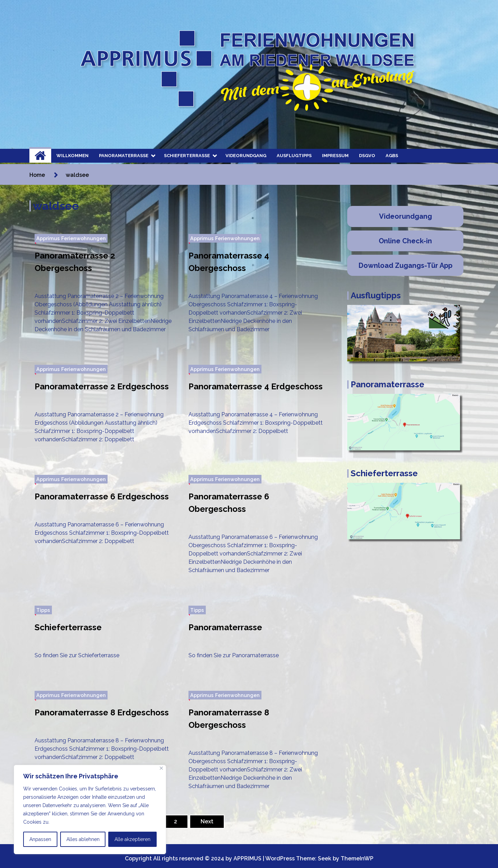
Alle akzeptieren (132, 839)
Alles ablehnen (83, 839)
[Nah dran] (161, 768)
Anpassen (40, 839)
